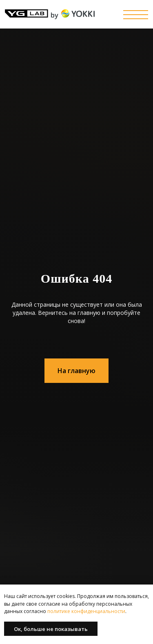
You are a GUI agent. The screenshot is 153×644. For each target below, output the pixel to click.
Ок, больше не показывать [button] (51, 629)
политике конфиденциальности (86, 611)
